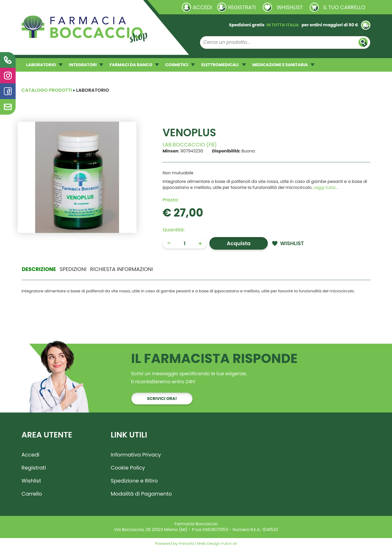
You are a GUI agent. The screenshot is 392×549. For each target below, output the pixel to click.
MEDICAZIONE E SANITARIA (284, 65)
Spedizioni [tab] (73, 269)
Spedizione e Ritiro (134, 481)
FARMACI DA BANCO (134, 65)
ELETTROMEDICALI (224, 65)
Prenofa (186, 543)
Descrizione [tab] (39, 269)
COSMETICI (180, 65)
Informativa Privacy (136, 455)
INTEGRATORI (86, 65)
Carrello (32, 494)
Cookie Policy (128, 468)
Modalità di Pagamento (141, 494)
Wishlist (31, 481)
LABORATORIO (45, 65)
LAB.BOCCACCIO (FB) (190, 145)
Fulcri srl (229, 543)
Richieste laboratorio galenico (53, 7)
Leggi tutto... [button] (326, 187)
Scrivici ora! (162, 399)
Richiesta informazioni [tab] (122, 269)
